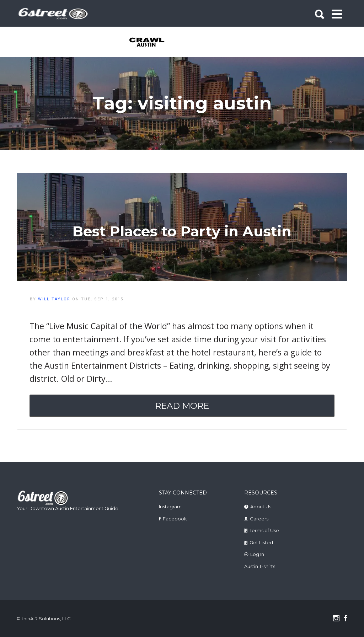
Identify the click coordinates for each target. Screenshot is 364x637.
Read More (182, 406)
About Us (261, 507)
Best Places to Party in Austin (182, 231)
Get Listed (261, 542)
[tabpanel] (147, 43)
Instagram (170, 507)
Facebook (175, 519)
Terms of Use (264, 530)
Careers (259, 519)
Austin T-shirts (260, 566)
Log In (257, 554)
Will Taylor (54, 299)
